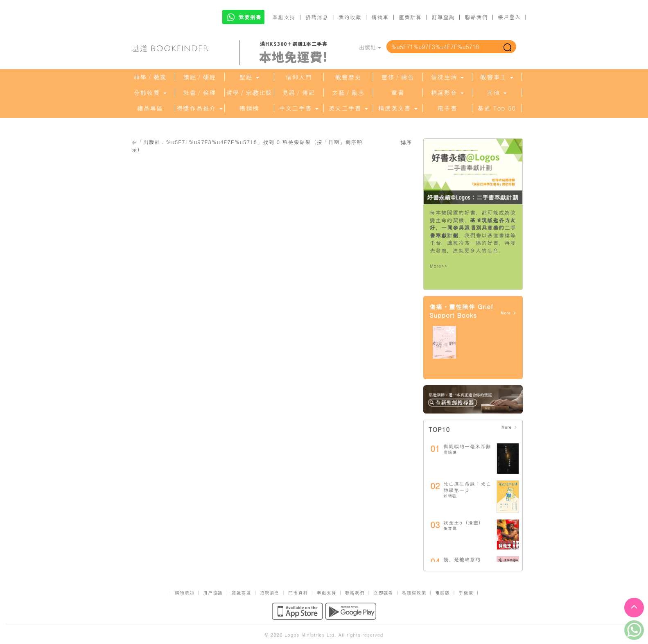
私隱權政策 (414, 593)
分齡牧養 (150, 93)
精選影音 (447, 93)
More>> (439, 266)
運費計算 (410, 17)
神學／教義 (150, 77)
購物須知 (185, 593)
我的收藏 (350, 17)
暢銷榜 (249, 108)
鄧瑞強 (450, 496)
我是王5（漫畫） (464, 522)
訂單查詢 (443, 17)
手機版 (466, 593)
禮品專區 (150, 108)
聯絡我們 (476, 17)
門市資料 (298, 593)
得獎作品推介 (199, 108)
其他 (497, 93)
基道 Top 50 (497, 108)
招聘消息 (317, 17)
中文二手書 (298, 108)
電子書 (447, 108)
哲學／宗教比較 (249, 93)
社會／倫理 (200, 93)
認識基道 (241, 593)
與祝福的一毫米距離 (467, 446)
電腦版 (443, 593)
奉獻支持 (284, 17)
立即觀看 (383, 593)
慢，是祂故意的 (462, 559)
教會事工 (497, 77)
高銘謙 (450, 452)
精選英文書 (397, 108)
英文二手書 (348, 108)
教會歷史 (348, 77)
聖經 (249, 77)
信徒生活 (447, 77)
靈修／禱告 (398, 77)
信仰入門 (299, 77)
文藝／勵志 (348, 93)
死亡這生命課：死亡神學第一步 (467, 487)
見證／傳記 (299, 93)
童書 (398, 93)
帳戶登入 (509, 17)
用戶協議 (213, 593)
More (509, 313)
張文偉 (450, 528)
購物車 (380, 17)
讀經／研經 (200, 77)
